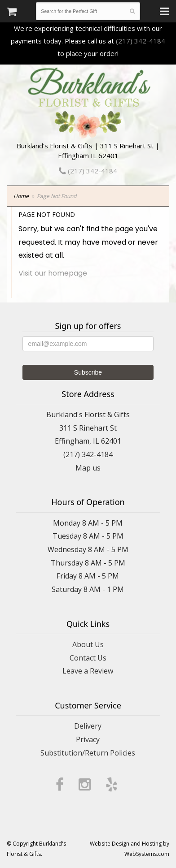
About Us (88, 644)
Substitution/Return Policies (88, 753)
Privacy (88, 739)
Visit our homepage (53, 273)
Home (21, 196)
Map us (88, 468)
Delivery (88, 726)
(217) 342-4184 (141, 41)
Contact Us (88, 658)
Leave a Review (88, 671)
